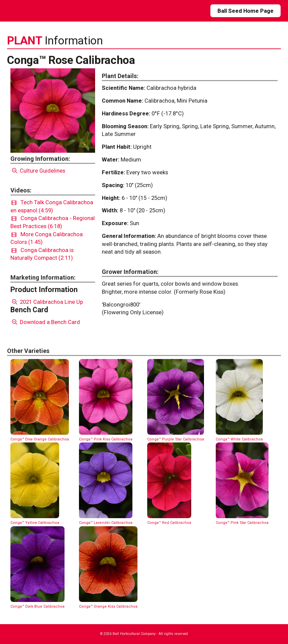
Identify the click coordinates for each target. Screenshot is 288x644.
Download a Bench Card (45, 322)
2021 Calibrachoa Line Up (47, 302)
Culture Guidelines (38, 171)
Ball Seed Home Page (245, 11)
